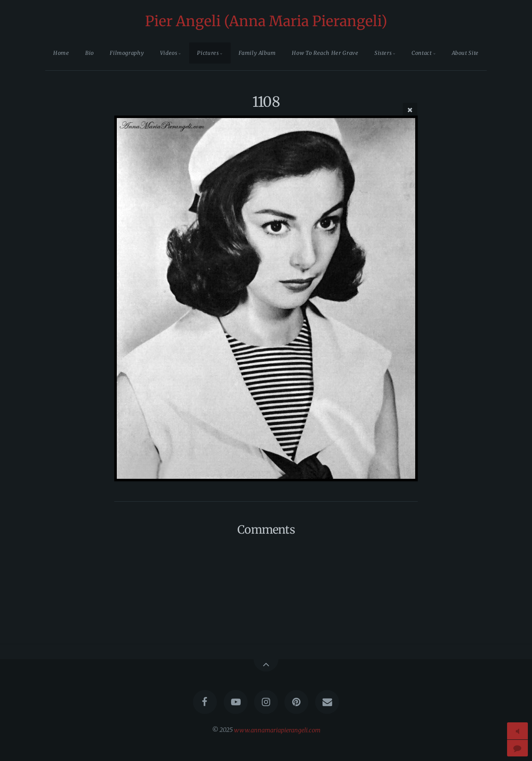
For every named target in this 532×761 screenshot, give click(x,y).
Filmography (127, 53)
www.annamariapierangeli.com (277, 730)
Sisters (383, 53)
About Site (465, 53)
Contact (421, 53)
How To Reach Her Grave (325, 53)
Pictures (208, 53)
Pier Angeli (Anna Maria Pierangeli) (266, 21)
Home (61, 53)
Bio (90, 53)
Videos (169, 53)
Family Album (257, 53)
